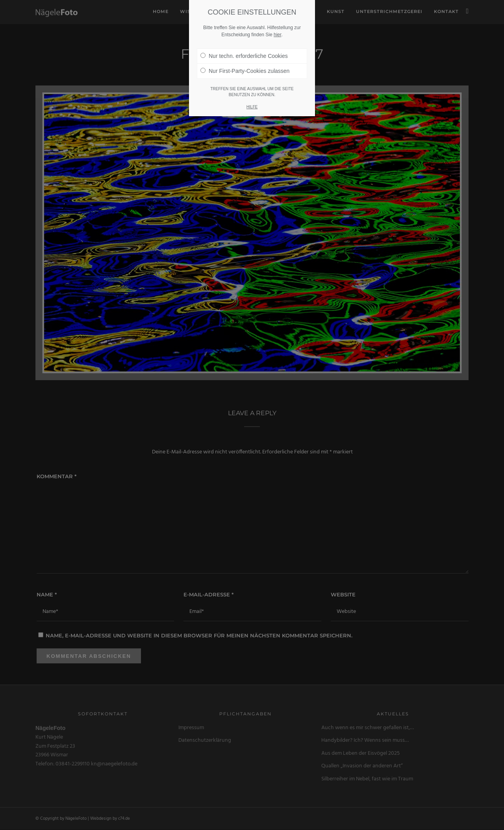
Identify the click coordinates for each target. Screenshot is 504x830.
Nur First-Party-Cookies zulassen (245, 66)
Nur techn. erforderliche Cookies (244, 51)
